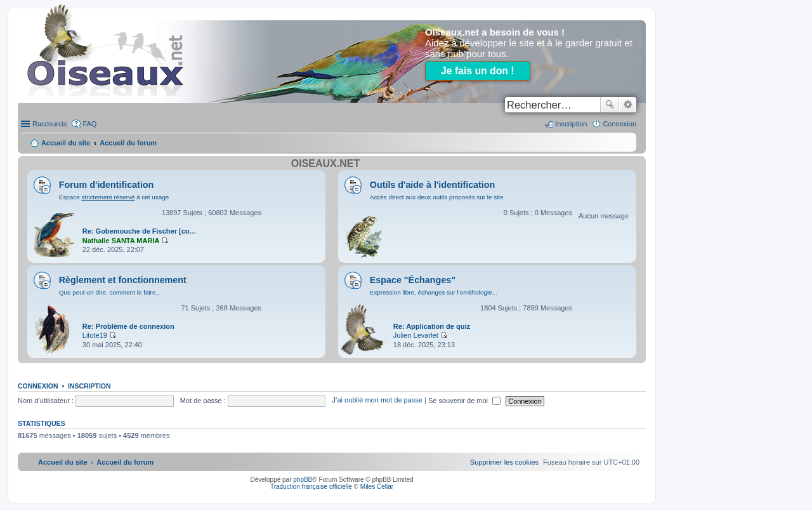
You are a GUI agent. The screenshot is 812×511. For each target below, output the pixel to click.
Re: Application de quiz (432, 326)
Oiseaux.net (325, 163)
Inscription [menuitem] (571, 124)
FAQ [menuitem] (89, 124)
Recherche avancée (628, 105)
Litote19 (95, 335)
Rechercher (610, 105)
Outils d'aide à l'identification (432, 185)
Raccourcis (49, 124)
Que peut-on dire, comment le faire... (110, 292)
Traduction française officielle (311, 487)
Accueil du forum (128, 143)
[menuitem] (504, 462)
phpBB (303, 480)
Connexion (38, 386)
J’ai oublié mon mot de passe (377, 401)
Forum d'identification (107, 185)
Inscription (89, 386)
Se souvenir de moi (464, 401)
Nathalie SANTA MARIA (121, 241)
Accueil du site (66, 143)
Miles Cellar (377, 487)
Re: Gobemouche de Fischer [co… (140, 231)
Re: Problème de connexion (128, 326)
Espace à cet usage (114, 197)
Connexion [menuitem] (619, 124)
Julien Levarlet (416, 335)
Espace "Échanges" (413, 280)
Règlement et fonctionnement (123, 280)
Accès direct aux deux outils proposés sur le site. (438, 197)
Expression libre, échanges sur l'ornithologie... (434, 292)
